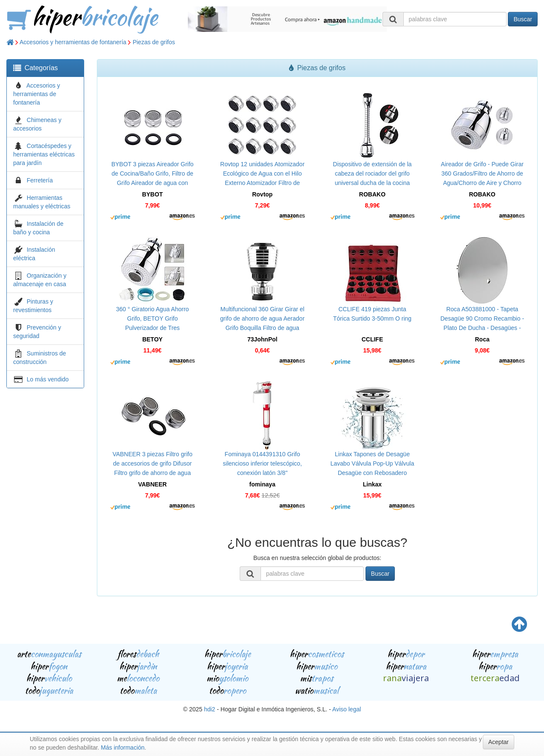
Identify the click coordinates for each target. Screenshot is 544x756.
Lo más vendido (48, 379)
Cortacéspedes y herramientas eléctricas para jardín (44, 154)
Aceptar (499, 742)
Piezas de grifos (154, 42)
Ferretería (40, 180)
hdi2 (210, 709)
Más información (123, 747)
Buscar (523, 19)
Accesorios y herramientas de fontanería (73, 42)
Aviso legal (347, 709)
